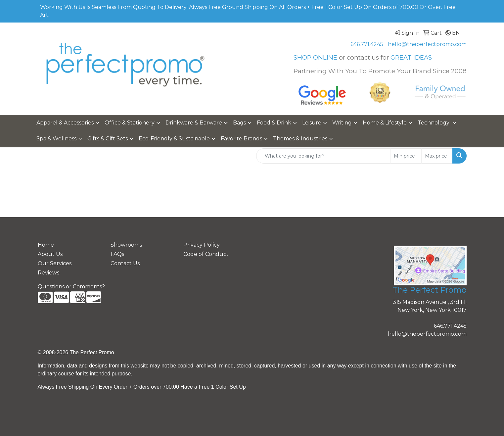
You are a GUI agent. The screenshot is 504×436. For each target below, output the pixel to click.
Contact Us (125, 263)
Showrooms (126, 245)
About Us (50, 254)
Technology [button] (434, 123)
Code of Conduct (206, 254)
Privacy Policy (202, 245)
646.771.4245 (367, 44)
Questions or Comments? (71, 287)
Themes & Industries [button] (300, 139)
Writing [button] (342, 123)
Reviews (48, 273)
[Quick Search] (323, 156)
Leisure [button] (312, 123)
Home (46, 245)
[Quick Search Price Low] (406, 156)
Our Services (55, 263)
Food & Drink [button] (274, 123)
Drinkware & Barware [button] (194, 123)
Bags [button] (239, 123)
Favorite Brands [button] (241, 139)
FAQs (117, 254)
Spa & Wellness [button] (56, 139)
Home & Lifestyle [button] (385, 123)
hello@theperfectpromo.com (427, 44)
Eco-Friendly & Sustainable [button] (174, 139)
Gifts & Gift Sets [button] (108, 139)
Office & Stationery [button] (130, 123)
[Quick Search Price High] (437, 156)
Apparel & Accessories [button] (65, 123)
